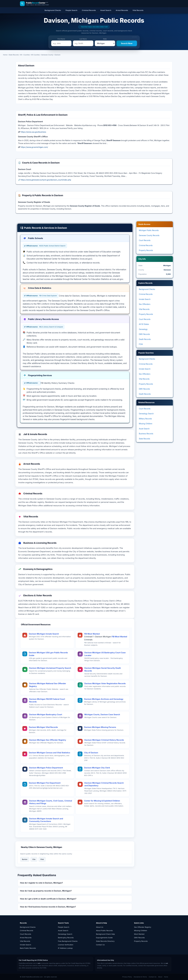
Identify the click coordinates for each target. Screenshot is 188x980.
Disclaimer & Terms (140, 977)
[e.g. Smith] (83, 43)
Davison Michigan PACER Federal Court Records (47, 700)
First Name (61, 39)
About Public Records (104, 930)
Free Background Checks (68, 941)
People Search (64, 927)
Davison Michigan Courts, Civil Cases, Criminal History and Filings (51, 802)
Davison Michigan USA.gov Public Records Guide (48, 654)
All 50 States (144, 324)
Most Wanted (139, 934)
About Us (100, 927)
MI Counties (36, 55)
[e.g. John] (61, 43)
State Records (14, 55)
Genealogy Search (146, 414)
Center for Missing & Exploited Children (102, 801)
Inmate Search (145, 299)
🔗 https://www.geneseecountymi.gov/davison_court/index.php (45, 180)
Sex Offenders (145, 304)
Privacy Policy (127, 977)
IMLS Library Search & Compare (44, 327)
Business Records (146, 434)
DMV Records (144, 334)
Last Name (83, 39)
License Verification (66, 945)
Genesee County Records (149, 235)
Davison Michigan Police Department (46, 768)
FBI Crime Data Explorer (41, 296)
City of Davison (91, 753)
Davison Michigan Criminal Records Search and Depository (104, 784)
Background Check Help (106, 934)
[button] (75, 883)
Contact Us (100, 945)
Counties (27, 55)
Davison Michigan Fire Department (45, 783)
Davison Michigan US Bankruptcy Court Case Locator (105, 654)
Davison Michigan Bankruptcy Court (46, 714)
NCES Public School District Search (45, 246)
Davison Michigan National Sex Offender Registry (48, 685)
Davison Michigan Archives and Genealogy (104, 699)
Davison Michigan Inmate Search (44, 634)
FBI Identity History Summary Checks (57, 383)
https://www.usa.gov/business (33, 132)
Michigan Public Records (149, 230)
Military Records (145, 419)
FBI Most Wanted (92, 634)
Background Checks (147, 289)
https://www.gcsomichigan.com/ (34, 147)
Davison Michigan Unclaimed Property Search (50, 668)
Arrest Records (26, 938)
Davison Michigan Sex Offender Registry (48, 740)
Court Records (145, 240)
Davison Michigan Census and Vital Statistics (50, 753)
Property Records (146, 250)
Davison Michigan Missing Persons (100, 727)
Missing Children (146, 424)
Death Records (145, 339)
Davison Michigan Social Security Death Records (103, 669)
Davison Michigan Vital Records (43, 727)
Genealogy (143, 329)
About (160, 977)
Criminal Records (146, 245)
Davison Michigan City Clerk (97, 768)
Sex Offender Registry (143, 927)
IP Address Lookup (65, 948)
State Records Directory (105, 941)
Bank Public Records (28, 948)
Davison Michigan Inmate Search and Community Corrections (46, 820)
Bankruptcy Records (66, 938)
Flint (42, 859)
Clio (34, 859)
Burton (25, 859)
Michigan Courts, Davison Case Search (102, 714)
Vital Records (144, 309)
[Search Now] (127, 43)
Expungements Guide (104, 938)
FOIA (141, 344)
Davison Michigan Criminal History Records (104, 740)
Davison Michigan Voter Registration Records (105, 683)
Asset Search (144, 429)
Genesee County (47, 55)
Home (5, 55)
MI (21, 55)
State (105, 39)
